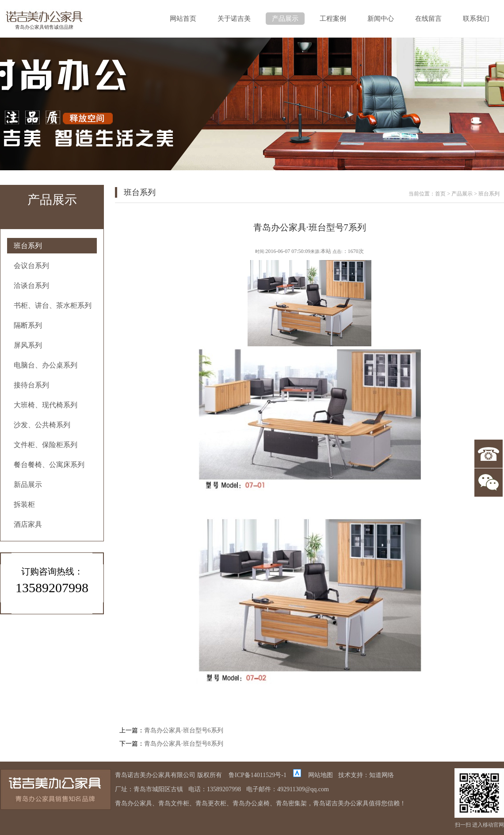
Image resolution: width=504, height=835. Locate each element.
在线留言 (428, 19)
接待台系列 (31, 385)
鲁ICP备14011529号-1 (258, 775)
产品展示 (285, 19)
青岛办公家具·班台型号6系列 (184, 730)
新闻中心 (381, 19)
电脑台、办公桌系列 (46, 365)
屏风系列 (28, 345)
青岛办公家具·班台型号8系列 (184, 744)
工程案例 (333, 19)
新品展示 (28, 485)
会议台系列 (31, 266)
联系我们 (476, 19)
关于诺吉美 (234, 19)
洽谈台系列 (31, 285)
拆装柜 (24, 504)
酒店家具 (28, 524)
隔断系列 (28, 325)
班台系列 (28, 246)
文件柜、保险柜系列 (46, 445)
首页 (440, 194)
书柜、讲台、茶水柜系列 (53, 305)
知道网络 (382, 775)
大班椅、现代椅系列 (46, 405)
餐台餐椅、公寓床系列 (49, 465)
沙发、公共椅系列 (42, 425)
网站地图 (321, 775)
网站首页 (183, 19)
